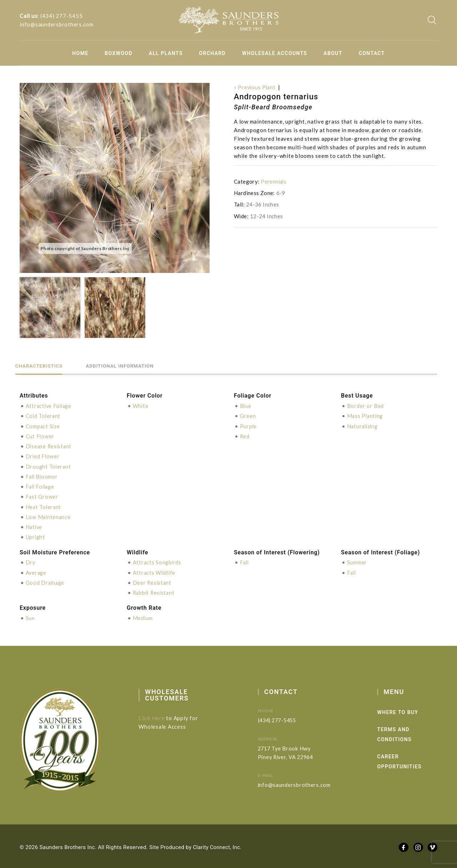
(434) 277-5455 (62, 16)
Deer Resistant (153, 581)
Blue (246, 406)
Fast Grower (42, 496)
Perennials (274, 181)
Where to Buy (410, 710)
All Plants (166, 53)
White (141, 406)
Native (35, 526)
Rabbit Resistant (155, 591)
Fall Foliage (41, 486)
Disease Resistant (50, 446)
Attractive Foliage (50, 406)
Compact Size (43, 426)
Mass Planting (366, 416)
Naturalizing (363, 426)
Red (245, 436)
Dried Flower (43, 456)
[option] (115, 178)
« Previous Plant (255, 87)
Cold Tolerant (44, 416)
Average (37, 571)
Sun (30, 616)
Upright (36, 536)
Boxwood (119, 53)
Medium (143, 616)
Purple (249, 426)
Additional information (137, 366)
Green (248, 416)
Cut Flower (40, 436)
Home (80, 53)
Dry (31, 561)
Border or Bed (366, 406)
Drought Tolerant (49, 466)
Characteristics (45, 366)
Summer (357, 561)
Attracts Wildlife (155, 571)
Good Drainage (46, 581)
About (333, 53)
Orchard (212, 53)
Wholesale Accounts (275, 53)
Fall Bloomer (42, 476)
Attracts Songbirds (158, 561)
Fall (245, 561)
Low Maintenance (49, 516)
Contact (372, 53)
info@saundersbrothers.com (57, 24)
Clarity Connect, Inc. (218, 845)
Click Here (157, 716)
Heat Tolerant (44, 506)
